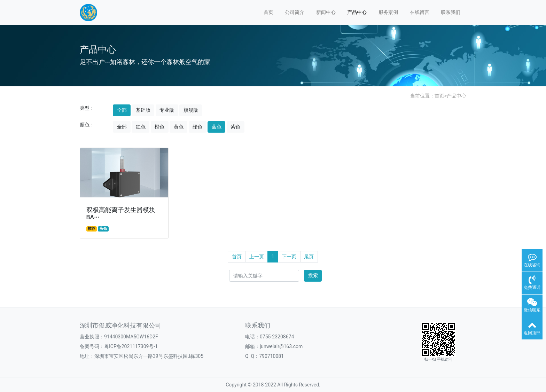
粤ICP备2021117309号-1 (131, 346)
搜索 (313, 275)
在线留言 (420, 12)
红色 (141, 127)
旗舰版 (191, 110)
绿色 (197, 127)
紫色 (235, 127)
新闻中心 (326, 12)
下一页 (289, 257)
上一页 (257, 257)
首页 (268, 12)
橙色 (159, 127)
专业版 (167, 110)
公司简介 (295, 12)
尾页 (309, 257)
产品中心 (357, 12)
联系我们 (451, 12)
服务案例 (388, 12)
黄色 (179, 127)
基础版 (143, 110)
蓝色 (217, 127)
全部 (122, 110)
